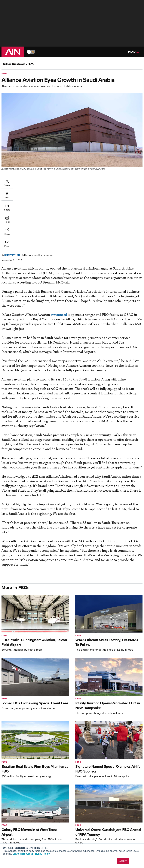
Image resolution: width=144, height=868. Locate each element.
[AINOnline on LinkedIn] (141, 805)
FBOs (4, 74)
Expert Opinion (84, 823)
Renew (44, 828)
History (116, 828)
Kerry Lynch (30, 181)
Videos (80, 832)
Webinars (81, 836)
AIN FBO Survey (13, 819)
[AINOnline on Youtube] (129, 805)
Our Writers (119, 823)
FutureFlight (10, 838)
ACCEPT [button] (123, 861)
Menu (133, 52)
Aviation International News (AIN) (17, 825)
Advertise (119, 836)
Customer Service (49, 823)
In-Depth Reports (85, 828)
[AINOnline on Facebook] (124, 805)
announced (77, 240)
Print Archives (84, 819)
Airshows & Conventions (89, 840)
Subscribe (45, 819)
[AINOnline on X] (135, 805)
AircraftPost (12, 830)
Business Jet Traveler (16, 834)
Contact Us (118, 832)
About (116, 819)
